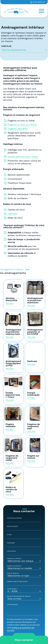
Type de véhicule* (24, 575)
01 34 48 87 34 (39, 2)
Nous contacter (24, 640)
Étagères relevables (18, 129)
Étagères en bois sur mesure (22, 125)
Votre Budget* (24, 590)
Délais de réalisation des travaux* (24, 598)
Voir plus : (7, 46)
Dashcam (12, 214)
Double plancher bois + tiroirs (23, 157)
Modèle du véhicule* (24, 567)
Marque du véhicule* (24, 560)
